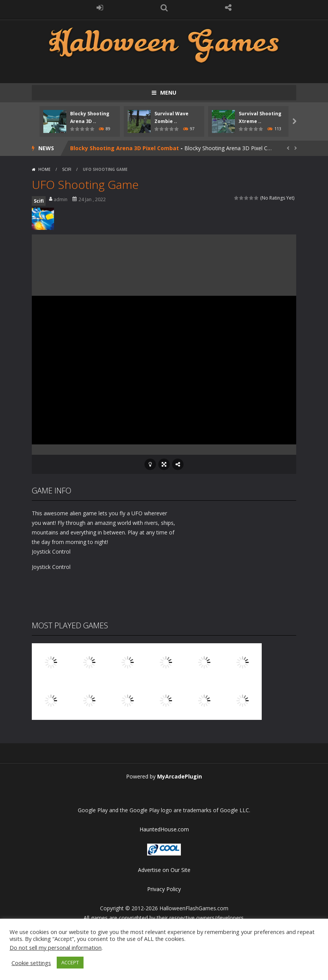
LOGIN (100, 8)
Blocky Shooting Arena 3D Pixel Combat (125, 148)
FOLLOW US (228, 8)
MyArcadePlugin (180, 776)
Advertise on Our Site (164, 870)
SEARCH (164, 8)
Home (44, 169)
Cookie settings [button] (31, 963)
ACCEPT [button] (70, 962)
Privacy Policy (164, 889)
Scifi (67, 169)
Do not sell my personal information (56, 947)
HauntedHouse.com (164, 829)
